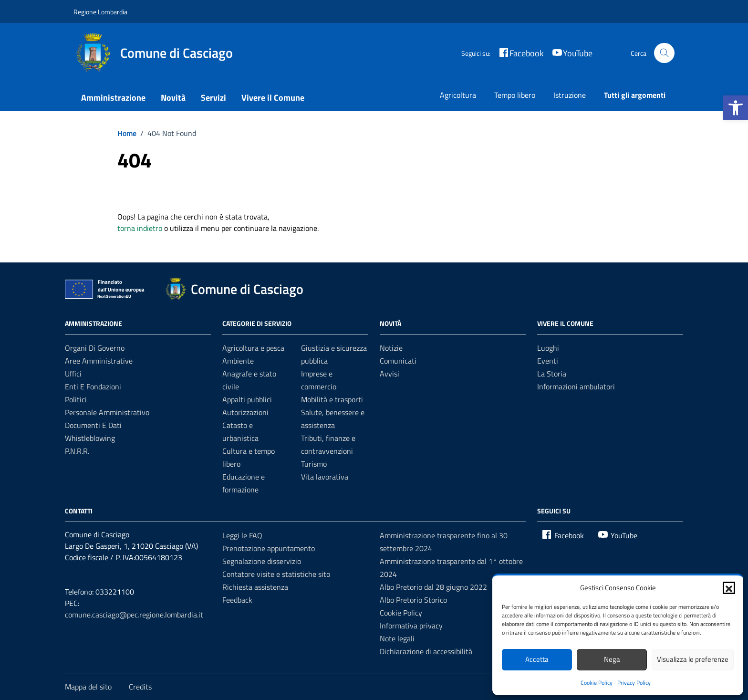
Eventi (548, 361)
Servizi (213, 98)
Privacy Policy (634, 683)
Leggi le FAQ (242, 535)
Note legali (397, 638)
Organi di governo (95, 348)
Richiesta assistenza (255, 587)
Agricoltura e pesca (253, 348)
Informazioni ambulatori (576, 387)
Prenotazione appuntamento (269, 548)
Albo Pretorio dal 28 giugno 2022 (433, 587)
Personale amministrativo (107, 412)
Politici (76, 399)
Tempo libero (515, 95)
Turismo (314, 464)
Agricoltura (458, 95)
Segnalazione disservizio (262, 561)
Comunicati (398, 361)
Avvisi (390, 374)
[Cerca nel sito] (664, 53)
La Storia (552, 374)
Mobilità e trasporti (332, 399)
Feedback (237, 600)
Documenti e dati (93, 425)
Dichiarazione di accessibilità (426, 651)
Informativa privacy (411, 626)
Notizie (391, 348)
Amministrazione (113, 98)
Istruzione (570, 95)
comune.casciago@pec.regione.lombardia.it (134, 615)
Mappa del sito (88, 687)
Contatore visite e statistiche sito (276, 574)
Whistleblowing (90, 438)
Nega (612, 659)
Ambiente (238, 361)
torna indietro (140, 228)
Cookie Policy (597, 683)
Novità (173, 98)
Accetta (537, 659)
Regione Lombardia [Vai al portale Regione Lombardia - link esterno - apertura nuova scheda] (100, 12)
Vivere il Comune (273, 98)
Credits (140, 687)
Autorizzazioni (245, 412)
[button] (736, 108)
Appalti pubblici (247, 399)
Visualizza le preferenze (693, 659)
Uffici (73, 374)
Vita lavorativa (325, 477)
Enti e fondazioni (93, 387)
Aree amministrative (99, 361)
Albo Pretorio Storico (413, 600)
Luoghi (548, 348)
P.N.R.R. (77, 451)
